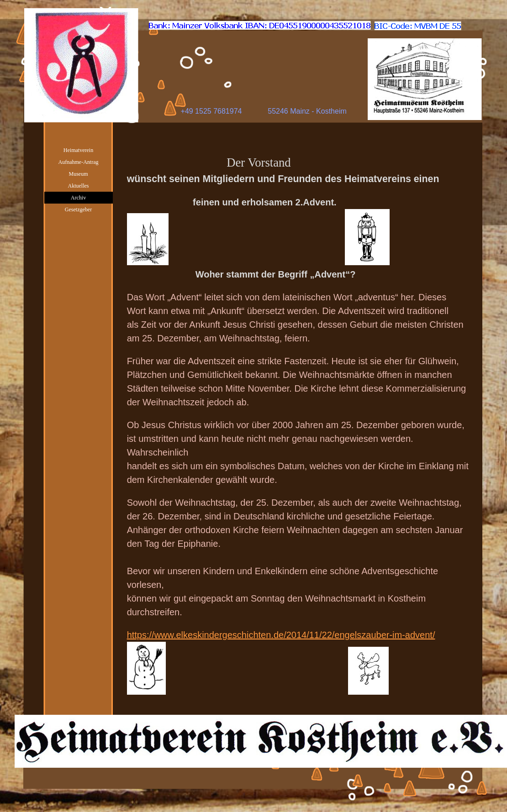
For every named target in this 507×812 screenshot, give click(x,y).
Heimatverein (78, 150)
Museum (79, 174)
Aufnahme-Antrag (79, 162)
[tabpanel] (298, 425)
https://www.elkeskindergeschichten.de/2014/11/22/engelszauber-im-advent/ (281, 635)
